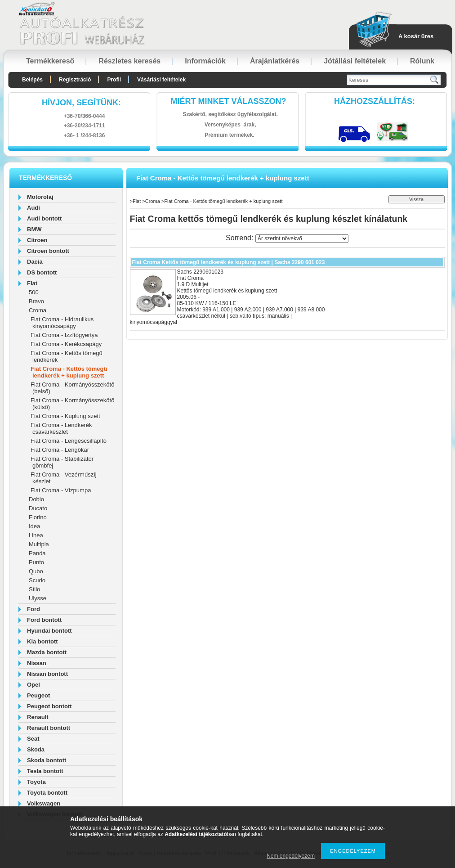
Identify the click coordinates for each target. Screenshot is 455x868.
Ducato (38, 508)
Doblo (36, 499)
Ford (33, 609)
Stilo (34, 589)
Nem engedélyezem (291, 856)
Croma (38, 310)
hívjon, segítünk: (81, 103)
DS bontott (42, 272)
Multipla (39, 544)
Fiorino (38, 517)
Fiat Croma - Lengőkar (60, 450)
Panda (37, 553)
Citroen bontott (48, 251)
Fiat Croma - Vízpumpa (61, 490)
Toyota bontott (47, 793)
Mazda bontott (47, 652)
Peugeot (38, 695)
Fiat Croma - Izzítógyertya (64, 335)
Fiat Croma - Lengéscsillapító (69, 441)
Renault (38, 717)
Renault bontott (49, 728)
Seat (33, 739)
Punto (36, 562)
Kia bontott (42, 641)
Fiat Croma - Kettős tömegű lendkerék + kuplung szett (69, 372)
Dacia (35, 262)
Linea (36, 535)
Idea (34, 526)
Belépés (32, 80)
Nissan (37, 663)
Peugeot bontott (49, 706)
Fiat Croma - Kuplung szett (65, 416)
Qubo (36, 571)
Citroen (37, 240)
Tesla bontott (45, 771)
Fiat (32, 283)
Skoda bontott (47, 760)
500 (34, 292)
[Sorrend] (302, 238)
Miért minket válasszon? (229, 101)
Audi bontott (44, 218)
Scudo (37, 580)
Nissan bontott (47, 674)
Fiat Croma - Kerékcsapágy (66, 344)
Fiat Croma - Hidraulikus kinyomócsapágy (62, 323)
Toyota (36, 782)
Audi (33, 208)
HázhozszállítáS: (375, 101)
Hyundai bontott (49, 631)
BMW (34, 229)
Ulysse (38, 598)
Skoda (36, 749)
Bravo (36, 301)
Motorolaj (40, 197)
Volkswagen (44, 803)
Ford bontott (44, 620)
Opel (33, 685)
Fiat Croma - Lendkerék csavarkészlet (61, 428)
